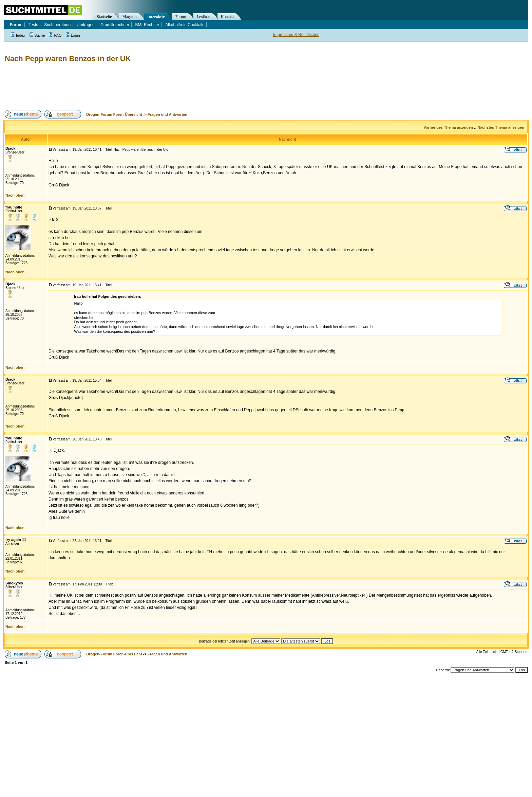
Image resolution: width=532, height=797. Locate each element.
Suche (37, 35)
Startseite (104, 17)
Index (18, 35)
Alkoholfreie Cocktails (185, 25)
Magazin (130, 17)
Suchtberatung (57, 25)
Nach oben (15, 195)
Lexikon (204, 17)
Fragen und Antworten (167, 114)
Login (73, 35)
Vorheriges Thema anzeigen (448, 127)
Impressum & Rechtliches (296, 35)
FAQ (55, 35)
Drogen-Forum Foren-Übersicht (114, 114)
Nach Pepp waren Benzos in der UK (68, 59)
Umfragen (86, 25)
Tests (33, 25)
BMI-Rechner (147, 25)
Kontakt (227, 17)
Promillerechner (115, 25)
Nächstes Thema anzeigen (501, 127)
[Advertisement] (127, 87)
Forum (181, 17)
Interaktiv (156, 17)
